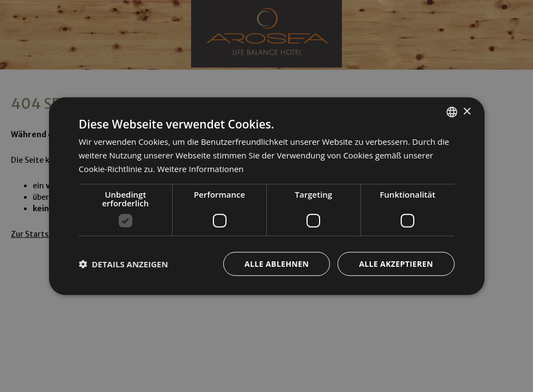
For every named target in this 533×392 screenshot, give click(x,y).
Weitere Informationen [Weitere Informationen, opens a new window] (201, 169)
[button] (124, 264)
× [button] (467, 111)
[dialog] (267, 196)
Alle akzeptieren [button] (396, 263)
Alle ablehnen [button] (277, 263)
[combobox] (452, 112)
